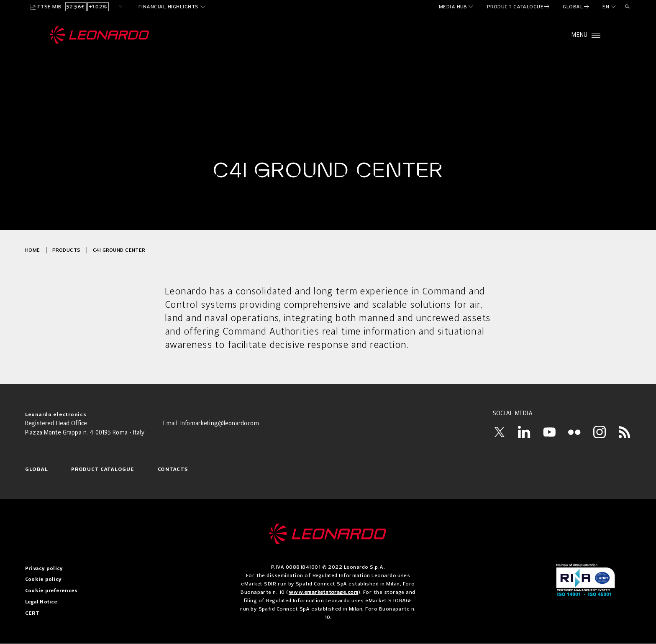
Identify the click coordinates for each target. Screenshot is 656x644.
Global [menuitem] (36, 470)
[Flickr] (574, 432)
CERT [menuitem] (32, 613)
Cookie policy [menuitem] (43, 580)
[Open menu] (586, 35)
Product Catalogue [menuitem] (102, 470)
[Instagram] (600, 432)
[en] (610, 7)
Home (33, 250)
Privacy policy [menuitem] (44, 569)
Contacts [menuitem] (173, 470)
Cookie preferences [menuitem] (51, 591)
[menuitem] (457, 7)
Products (67, 250)
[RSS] (625, 432)
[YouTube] (549, 432)
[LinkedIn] (524, 432)
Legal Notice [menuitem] (41, 602)
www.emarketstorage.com (324, 592)
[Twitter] (499, 432)
